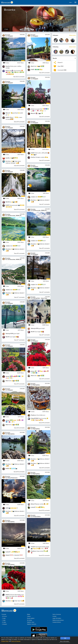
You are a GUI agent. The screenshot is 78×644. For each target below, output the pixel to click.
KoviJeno (8, 161)
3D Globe (30, 620)
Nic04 (7, 202)
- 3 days (4, 618)
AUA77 (8, 595)
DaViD (7, 117)
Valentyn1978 (9, 333)
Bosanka (8, 35)
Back (6, 29)
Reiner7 (33, 504)
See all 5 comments (19, 516)
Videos (29, 616)
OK (65, 638)
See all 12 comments (44, 555)
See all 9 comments (19, 384)
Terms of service (57, 614)
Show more (72, 35)
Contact (54, 616)
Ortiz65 (33, 547)
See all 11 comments (19, 122)
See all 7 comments (19, 297)
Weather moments (32, 624)
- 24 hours (4, 616)
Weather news (31, 622)
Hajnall (8, 555)
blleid (7, 71)
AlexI (7, 381)
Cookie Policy (5, 641)
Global (66, 30)
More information (65, 641)
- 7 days (4, 620)
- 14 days (4, 622)
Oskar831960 (35, 418)
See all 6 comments (19, 253)
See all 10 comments (19, 472)
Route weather (31, 618)
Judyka (8, 246)
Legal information (57, 618)
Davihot (8, 66)
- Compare (4, 624)
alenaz (7, 376)
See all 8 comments (19, 166)
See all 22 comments (19, 77)
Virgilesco (34, 415)
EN (71, 3)
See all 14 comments (44, 423)
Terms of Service (16, 641)
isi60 (7, 508)
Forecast (4, 614)
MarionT (8, 113)
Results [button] (55, 58)
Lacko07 (8, 552)
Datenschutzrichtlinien (58, 620)
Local (73, 30)
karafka (8, 158)
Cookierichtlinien (57, 622)
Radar (29, 614)
